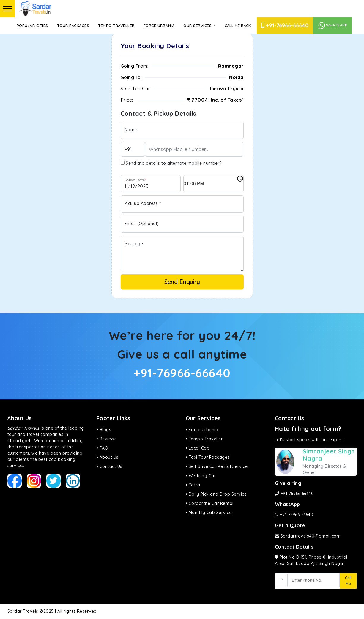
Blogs (104, 430)
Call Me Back (238, 26)
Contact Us (109, 466)
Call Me (348, 581)
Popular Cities (32, 26)
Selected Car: (136, 89)
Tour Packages (73, 26)
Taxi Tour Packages (208, 457)
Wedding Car (201, 476)
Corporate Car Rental (210, 503)
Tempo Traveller (116, 26)
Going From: (135, 66)
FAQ (103, 448)
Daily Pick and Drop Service (216, 494)
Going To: (131, 77)
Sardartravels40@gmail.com (308, 536)
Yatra (193, 485)
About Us (108, 457)
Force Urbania (159, 26)
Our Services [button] (198, 26)
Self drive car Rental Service (217, 466)
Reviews (107, 439)
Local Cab (198, 448)
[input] (213, 184)
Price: (127, 100)
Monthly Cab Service (209, 513)
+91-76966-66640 (285, 25)
